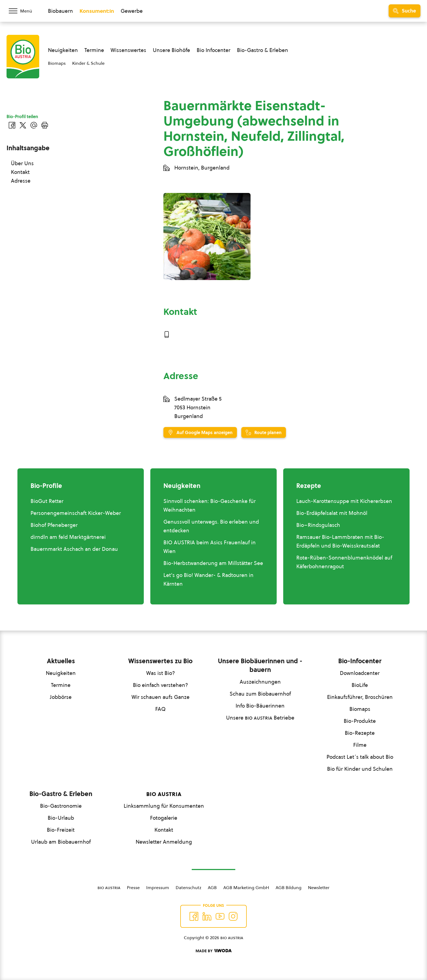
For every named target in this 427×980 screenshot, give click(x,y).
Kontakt (20, 172)
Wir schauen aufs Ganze (161, 697)
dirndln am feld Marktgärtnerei (68, 537)
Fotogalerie (164, 818)
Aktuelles (61, 661)
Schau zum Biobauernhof (260, 694)
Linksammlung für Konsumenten (164, 806)
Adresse (21, 181)
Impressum (158, 887)
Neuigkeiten (63, 50)
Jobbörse (61, 697)
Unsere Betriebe (260, 718)
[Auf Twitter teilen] (23, 125)
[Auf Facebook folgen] (194, 916)
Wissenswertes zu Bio (160, 661)
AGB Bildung (289, 887)
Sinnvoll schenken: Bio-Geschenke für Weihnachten (210, 505)
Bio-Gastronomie (61, 806)
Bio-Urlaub (61, 818)
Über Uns (22, 163)
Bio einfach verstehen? (160, 685)
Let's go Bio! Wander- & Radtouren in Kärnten (208, 579)
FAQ (160, 709)
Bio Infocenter (213, 50)
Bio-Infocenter (360, 661)
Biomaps (57, 63)
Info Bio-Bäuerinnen (260, 706)
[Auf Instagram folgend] (233, 916)
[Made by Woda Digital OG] (213, 951)
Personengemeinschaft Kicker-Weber (76, 513)
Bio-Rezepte (360, 733)
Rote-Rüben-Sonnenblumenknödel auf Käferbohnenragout (344, 562)
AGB (212, 887)
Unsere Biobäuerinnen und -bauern (260, 665)
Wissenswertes (128, 50)
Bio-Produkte (360, 721)
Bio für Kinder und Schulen (360, 769)
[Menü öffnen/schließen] (24, 11)
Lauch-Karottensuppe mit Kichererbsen (344, 501)
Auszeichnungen (260, 682)
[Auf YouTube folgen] (220, 916)
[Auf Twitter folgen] (207, 916)
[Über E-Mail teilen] (34, 125)
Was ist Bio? (161, 673)
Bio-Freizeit (61, 830)
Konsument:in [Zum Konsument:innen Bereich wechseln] (97, 11)
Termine (94, 50)
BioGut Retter (47, 501)
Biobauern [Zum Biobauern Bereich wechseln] (60, 11)
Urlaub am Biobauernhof (61, 842)
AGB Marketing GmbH (246, 887)
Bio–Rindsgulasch (318, 525)
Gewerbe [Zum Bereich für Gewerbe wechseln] (132, 11)
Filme (360, 745)
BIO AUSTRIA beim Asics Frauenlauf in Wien (210, 547)
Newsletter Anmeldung (164, 842)
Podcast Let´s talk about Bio (360, 757)
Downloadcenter (360, 673)
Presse (133, 887)
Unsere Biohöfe (171, 50)
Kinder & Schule (88, 63)
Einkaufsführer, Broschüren (360, 697)
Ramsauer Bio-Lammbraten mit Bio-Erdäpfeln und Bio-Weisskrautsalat (340, 541)
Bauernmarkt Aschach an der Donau (74, 549)
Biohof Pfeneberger (54, 525)
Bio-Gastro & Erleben (263, 50)
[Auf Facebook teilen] (12, 125)
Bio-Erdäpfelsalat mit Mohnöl (332, 513)
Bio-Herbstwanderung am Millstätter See (213, 563)
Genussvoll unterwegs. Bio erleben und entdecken (211, 526)
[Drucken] (45, 125)
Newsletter (319, 887)
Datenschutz (188, 887)
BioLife (360, 685)
